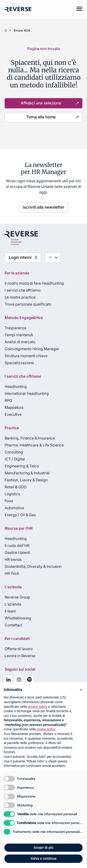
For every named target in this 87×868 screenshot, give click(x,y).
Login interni (20, 257)
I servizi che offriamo (23, 290)
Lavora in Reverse (20, 656)
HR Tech (12, 573)
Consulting (14, 452)
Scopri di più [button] (43, 848)
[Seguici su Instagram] (19, 680)
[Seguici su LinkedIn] (8, 680)
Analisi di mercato (20, 342)
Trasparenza (15, 328)
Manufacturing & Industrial (27, 473)
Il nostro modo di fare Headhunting (34, 283)
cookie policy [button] (46, 729)
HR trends (13, 559)
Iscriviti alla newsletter (43, 207)
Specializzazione (19, 363)
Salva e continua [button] (43, 858)
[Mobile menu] (77, 9)
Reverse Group (17, 597)
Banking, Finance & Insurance (30, 438)
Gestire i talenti (17, 552)
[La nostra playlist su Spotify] (29, 680)
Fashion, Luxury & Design (26, 480)
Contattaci (13, 625)
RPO (8, 400)
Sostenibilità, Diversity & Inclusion (33, 566)
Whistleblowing (18, 618)
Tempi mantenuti (19, 335)
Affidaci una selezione (41, 103)
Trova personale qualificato (28, 304)
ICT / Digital (15, 459)
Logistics (12, 494)
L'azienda (13, 604)
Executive (13, 414)
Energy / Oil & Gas (20, 515)
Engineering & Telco (22, 466)
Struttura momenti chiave (26, 356)
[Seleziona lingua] (53, 258)
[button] (81, 690)
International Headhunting (27, 393)
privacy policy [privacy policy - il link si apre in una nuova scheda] (38, 707)
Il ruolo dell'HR (17, 545)
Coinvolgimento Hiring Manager (32, 349)
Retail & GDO (16, 487)
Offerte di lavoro (19, 649)
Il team (10, 611)
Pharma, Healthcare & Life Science (34, 445)
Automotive (14, 508)
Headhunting (16, 386)
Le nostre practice (20, 297)
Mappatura (14, 407)
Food (9, 501)
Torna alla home (41, 117)
